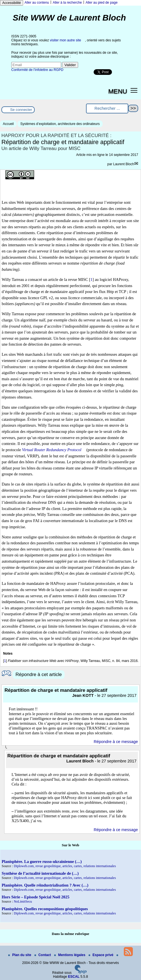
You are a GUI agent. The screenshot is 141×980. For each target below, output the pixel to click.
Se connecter (21, 110)
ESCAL (74, 977)
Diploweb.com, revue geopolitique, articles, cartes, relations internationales (65, 866)
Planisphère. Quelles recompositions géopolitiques (45, 909)
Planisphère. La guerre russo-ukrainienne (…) (42, 862)
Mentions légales (70, 955)
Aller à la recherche (67, 3)
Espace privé (101, 955)
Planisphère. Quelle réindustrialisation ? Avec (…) (45, 885)
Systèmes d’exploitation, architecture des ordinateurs (60, 124)
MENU (118, 91)
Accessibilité (12, 3)
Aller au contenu (37, 3)
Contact (43, 955)
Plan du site (20, 955)
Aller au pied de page (101, 3)
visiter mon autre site (66, 40)
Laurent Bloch (124, 164)
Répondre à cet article (39, 674)
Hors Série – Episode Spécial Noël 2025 (36, 897)
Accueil (8, 124)
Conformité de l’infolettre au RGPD (37, 70)
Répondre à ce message (116, 742)
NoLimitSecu (23, 901)
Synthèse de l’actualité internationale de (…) (40, 873)
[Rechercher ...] (107, 108)
